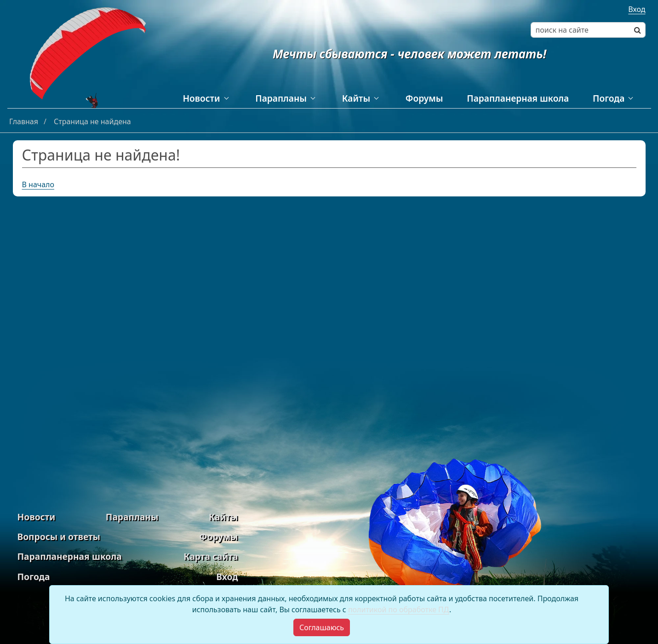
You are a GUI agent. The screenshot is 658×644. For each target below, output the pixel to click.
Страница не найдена (92, 121)
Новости (202, 98)
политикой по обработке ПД (399, 609)
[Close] (322, 627)
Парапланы (281, 98)
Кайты (356, 98)
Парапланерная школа (518, 98)
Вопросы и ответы (59, 537)
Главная (25, 121)
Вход (637, 9)
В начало (38, 184)
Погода (609, 98)
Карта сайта (211, 556)
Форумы (424, 98)
